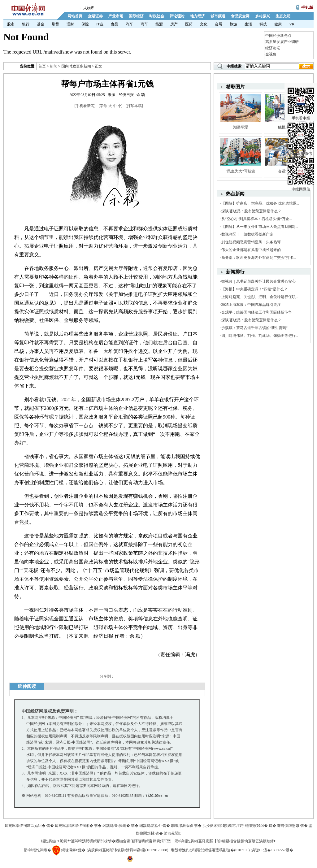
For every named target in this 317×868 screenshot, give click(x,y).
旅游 (233, 24)
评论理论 (177, 16)
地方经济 (198, 16)
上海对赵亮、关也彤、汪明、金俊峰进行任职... (260, 297)
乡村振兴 (263, 16)
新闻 (54, 66)
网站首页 (75, 16)
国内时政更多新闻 (76, 66)
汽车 (129, 24)
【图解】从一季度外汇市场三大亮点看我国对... (260, 227)
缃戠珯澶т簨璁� (116, 826)
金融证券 (95, 16)
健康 (278, 24)
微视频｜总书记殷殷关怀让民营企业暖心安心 (258, 281)
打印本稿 (134, 106)
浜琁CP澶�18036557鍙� (272, 850)
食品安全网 (240, 16)
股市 (11, 24)
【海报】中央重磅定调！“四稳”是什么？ (255, 289)
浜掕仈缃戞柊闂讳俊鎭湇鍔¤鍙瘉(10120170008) (128, 850)
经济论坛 (273, 48)
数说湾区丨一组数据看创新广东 (247, 234)
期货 (55, 24)
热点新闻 (235, 194)
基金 (41, 24)
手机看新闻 (85, 106)
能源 (159, 24)
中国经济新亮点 (278, 36)
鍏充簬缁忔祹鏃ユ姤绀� (25, 826)
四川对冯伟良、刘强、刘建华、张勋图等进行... (260, 336)
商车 (144, 24)
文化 (204, 24)
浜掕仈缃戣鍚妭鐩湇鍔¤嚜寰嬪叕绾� (235, 826)
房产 (174, 24)
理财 (70, 24)
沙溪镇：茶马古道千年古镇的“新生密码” (255, 328)
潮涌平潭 (241, 127)
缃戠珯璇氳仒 (150, 826)
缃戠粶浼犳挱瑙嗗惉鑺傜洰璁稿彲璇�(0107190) (210, 850)
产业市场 (116, 16)
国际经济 (136, 16)
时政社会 (157, 16)
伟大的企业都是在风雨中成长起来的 (251, 250)
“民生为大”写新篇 (240, 171)
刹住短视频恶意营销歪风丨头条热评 (251, 242)
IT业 (100, 24)
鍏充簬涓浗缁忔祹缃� (74, 826)
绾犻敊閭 (173, 833)
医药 (189, 24)
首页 (42, 66)
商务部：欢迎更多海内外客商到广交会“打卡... (259, 258)
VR (292, 24)
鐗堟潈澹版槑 (182, 826)
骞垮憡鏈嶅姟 (288, 826)
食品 (115, 24)
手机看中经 (301, 93)
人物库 (89, 8)
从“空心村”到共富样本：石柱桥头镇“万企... (257, 219)
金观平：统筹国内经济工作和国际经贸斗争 (257, 312)
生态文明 (283, 16)
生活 (248, 24)
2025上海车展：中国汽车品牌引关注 (251, 305)
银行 (26, 24)
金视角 (271, 54)
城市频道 (218, 16)
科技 (263, 24)
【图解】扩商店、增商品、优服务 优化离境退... (260, 203)
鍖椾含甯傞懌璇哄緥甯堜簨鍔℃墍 (143, 841)
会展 (219, 24)
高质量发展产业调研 (282, 42)
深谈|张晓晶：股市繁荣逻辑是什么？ (251, 211)
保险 (85, 24)
